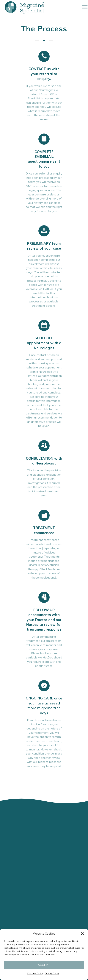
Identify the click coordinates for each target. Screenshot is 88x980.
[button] (82, 934)
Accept (44, 965)
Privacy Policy (52, 973)
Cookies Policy (35, 973)
